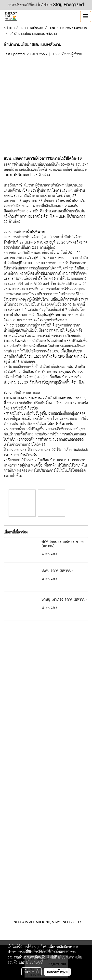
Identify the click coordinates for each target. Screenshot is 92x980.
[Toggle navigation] (86, 17)
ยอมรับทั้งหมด (57, 972)
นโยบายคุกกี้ (35, 962)
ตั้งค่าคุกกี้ (32, 972)
